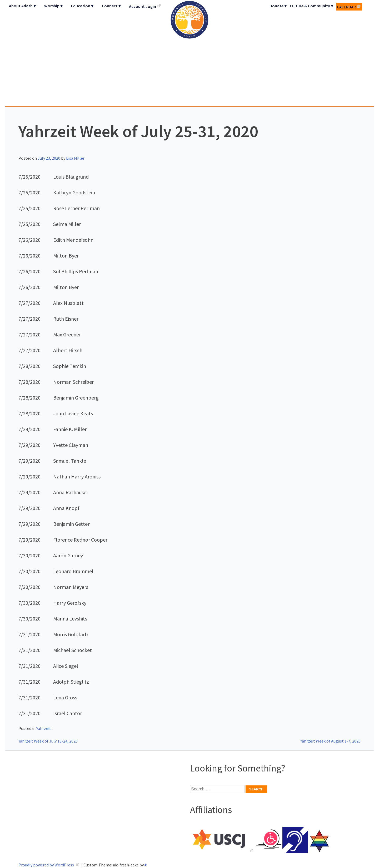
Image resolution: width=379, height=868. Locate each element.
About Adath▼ (23, 6)
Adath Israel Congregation (189, 53)
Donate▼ (279, 6)
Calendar (346, 7)
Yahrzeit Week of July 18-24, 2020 (48, 741)
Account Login (143, 6)
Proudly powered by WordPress (47, 865)
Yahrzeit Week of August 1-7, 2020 (330, 741)
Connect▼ (112, 6)
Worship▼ (54, 6)
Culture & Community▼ (312, 6)
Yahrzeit (44, 728)
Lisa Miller (75, 158)
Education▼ (83, 6)
